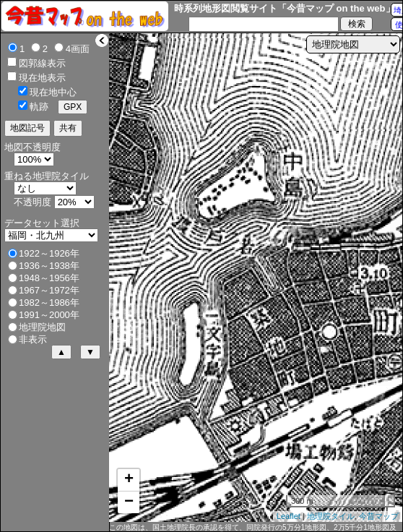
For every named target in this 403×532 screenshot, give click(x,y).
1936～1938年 (49, 266)
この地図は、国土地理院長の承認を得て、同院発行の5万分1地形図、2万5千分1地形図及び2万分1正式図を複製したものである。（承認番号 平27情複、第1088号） (253, 528)
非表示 (33, 339)
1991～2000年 (49, 315)
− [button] (129, 502)
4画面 (78, 49)
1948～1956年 (49, 278)
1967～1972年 (49, 290)
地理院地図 (42, 327)
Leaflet (289, 516)
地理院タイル (331, 516)
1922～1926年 (49, 253)
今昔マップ (379, 516)
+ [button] (129, 480)
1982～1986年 (49, 303)
